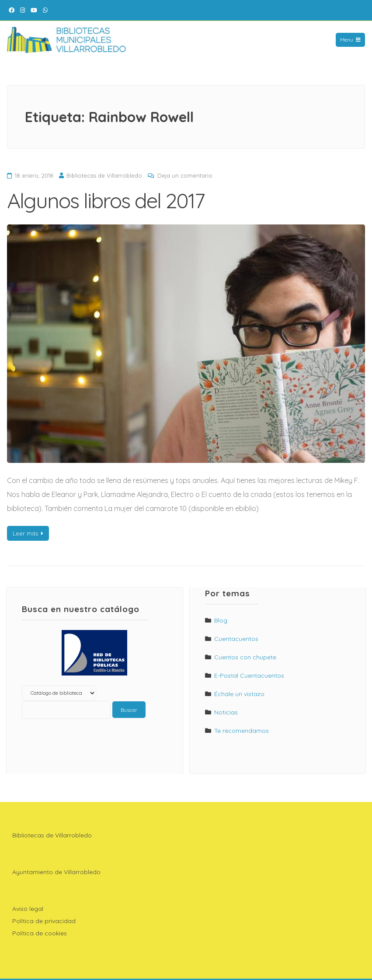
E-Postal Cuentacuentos (249, 675)
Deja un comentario (185, 175)
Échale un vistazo (239, 694)
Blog (221, 620)
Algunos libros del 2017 (106, 200)
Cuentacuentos (236, 639)
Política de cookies (40, 933)
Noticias (226, 712)
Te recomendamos (242, 731)
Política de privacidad (44, 921)
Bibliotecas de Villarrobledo (104, 175)
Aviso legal (28, 909)
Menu (350, 40)
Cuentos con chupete (245, 657)
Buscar (129, 710)
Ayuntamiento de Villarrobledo (56, 872)
